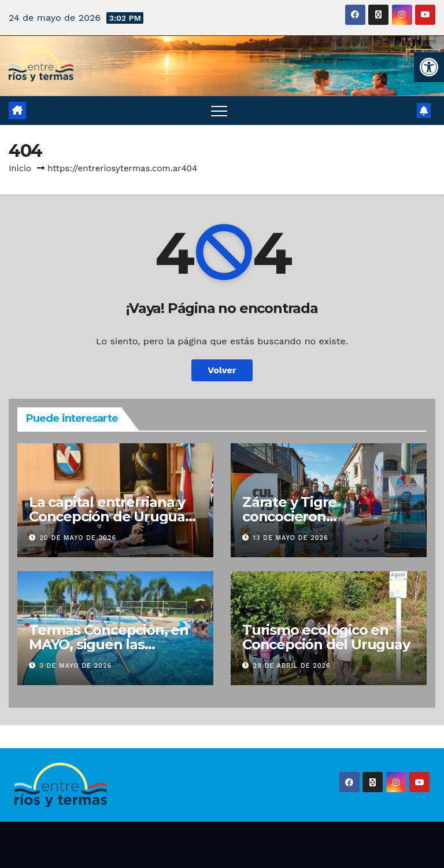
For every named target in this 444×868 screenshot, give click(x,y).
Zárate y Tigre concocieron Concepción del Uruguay (326, 516)
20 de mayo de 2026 (78, 538)
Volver (222, 370)
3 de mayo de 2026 (76, 666)
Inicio (20, 168)
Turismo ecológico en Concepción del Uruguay (326, 637)
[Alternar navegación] (219, 111)
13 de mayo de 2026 (291, 538)
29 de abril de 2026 (292, 666)
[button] (429, 67)
